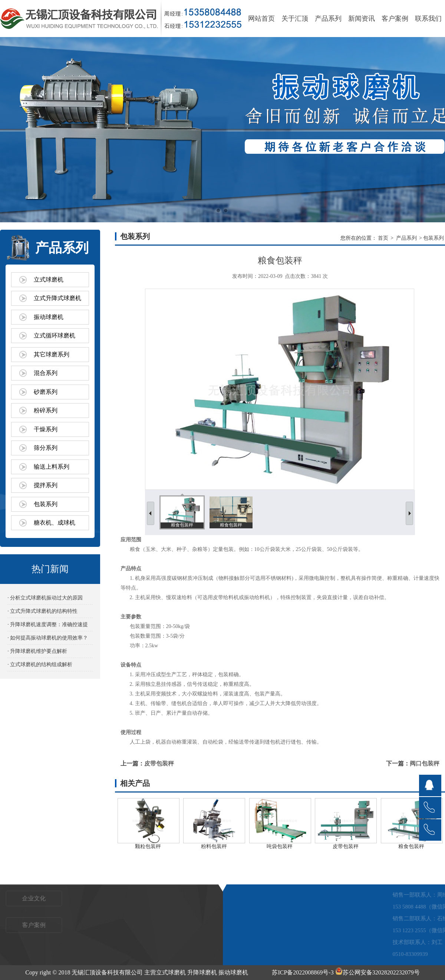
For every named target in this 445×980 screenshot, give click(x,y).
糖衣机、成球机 (55, 523)
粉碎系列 (46, 410)
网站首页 (261, 19)
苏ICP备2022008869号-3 (303, 972)
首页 (383, 238)
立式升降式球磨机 (57, 298)
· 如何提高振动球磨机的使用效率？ (48, 638)
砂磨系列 (46, 392)
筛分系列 (46, 448)
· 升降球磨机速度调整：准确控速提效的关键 (48, 626)
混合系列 (46, 373)
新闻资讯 (362, 19)
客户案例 (395, 19)
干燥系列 (46, 429)
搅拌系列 (46, 485)
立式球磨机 (49, 280)
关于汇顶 (295, 19)
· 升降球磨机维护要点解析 (37, 651)
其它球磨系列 (52, 354)
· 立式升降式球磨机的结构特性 (42, 611)
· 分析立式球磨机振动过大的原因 (45, 598)
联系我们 (428, 19)
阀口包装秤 (425, 763)
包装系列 (46, 504)
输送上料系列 (52, 467)
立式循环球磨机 (55, 335)
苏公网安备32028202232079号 (378, 972)
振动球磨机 (49, 317)
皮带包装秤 (159, 763)
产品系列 (328, 19)
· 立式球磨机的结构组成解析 (40, 665)
